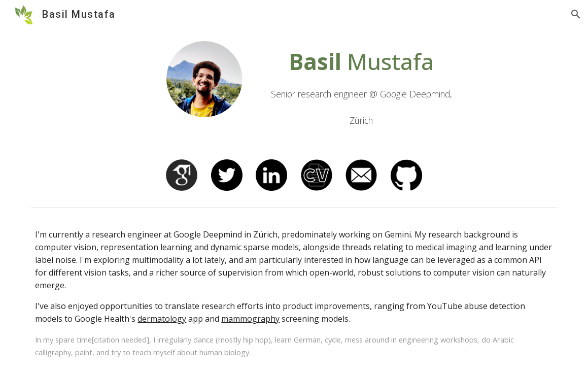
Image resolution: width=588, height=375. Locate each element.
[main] (361, 88)
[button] (576, 14)
